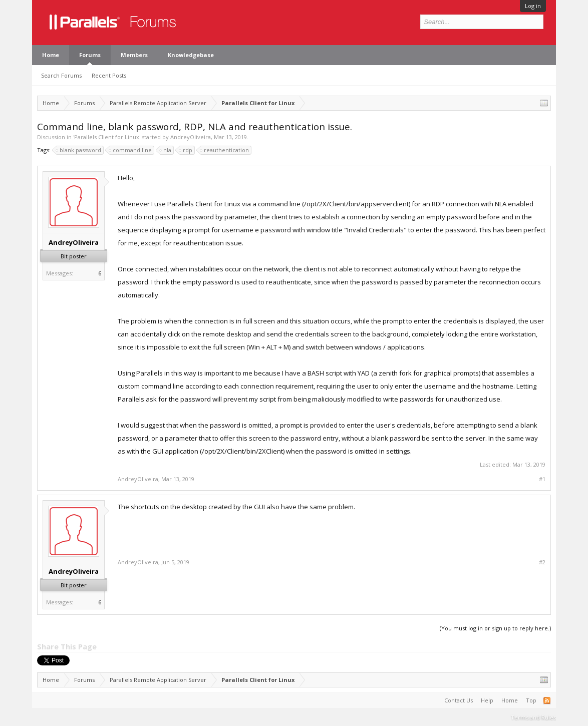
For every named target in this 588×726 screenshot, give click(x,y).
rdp (186, 150)
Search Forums (61, 75)
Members (134, 55)
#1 (542, 479)
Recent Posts (109, 75)
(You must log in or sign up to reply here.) (495, 628)
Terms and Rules (533, 717)
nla (166, 150)
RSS (547, 700)
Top (531, 700)
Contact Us (459, 700)
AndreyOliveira (191, 137)
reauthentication (225, 150)
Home (51, 55)
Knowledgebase (191, 55)
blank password (79, 150)
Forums (90, 55)
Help (487, 700)
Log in (533, 6)
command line (131, 150)
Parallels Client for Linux (107, 137)
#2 (542, 562)
